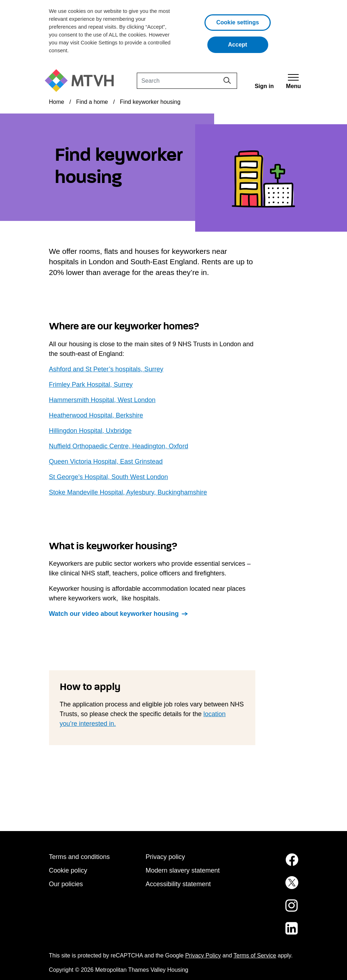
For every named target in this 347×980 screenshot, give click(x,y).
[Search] (187, 81)
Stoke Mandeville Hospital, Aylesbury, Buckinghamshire (128, 492)
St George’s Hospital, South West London (109, 477)
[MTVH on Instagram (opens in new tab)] (270, 910)
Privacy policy (165, 857)
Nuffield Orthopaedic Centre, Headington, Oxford (119, 446)
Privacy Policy (203, 955)
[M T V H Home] (82, 81)
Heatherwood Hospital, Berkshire (96, 415)
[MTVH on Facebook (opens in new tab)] (270, 864)
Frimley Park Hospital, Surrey (91, 385)
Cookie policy (68, 870)
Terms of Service (255, 955)
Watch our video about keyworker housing (114, 614)
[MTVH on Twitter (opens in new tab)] (270, 887)
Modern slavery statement (183, 870)
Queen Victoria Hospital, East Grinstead (106, 462)
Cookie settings (238, 22)
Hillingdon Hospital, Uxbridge (90, 431)
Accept (248, 44)
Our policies (66, 884)
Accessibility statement (178, 884)
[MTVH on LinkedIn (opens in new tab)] (270, 933)
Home (57, 102)
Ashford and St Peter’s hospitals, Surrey (106, 369)
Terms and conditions (79, 857)
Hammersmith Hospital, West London (102, 400)
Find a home (92, 102)
